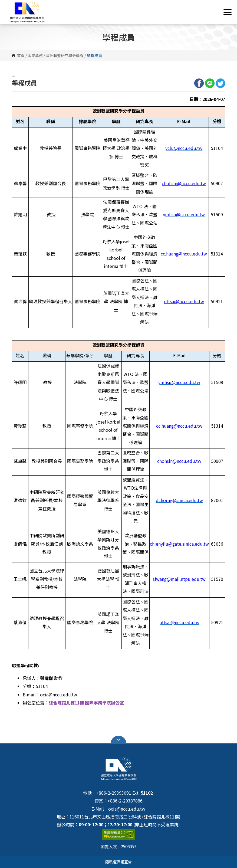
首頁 (21, 55)
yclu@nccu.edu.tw (184, 148)
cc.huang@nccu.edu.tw (184, 254)
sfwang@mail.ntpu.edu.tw (179, 579)
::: (14, 75)
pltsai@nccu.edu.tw (184, 301)
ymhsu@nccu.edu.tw (184, 214)
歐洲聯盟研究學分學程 (65, 55)
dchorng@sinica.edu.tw (179, 500)
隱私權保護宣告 (119, 862)
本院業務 (35, 55)
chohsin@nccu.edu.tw (184, 183)
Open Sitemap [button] (119, 740)
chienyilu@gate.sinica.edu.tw (179, 544)
